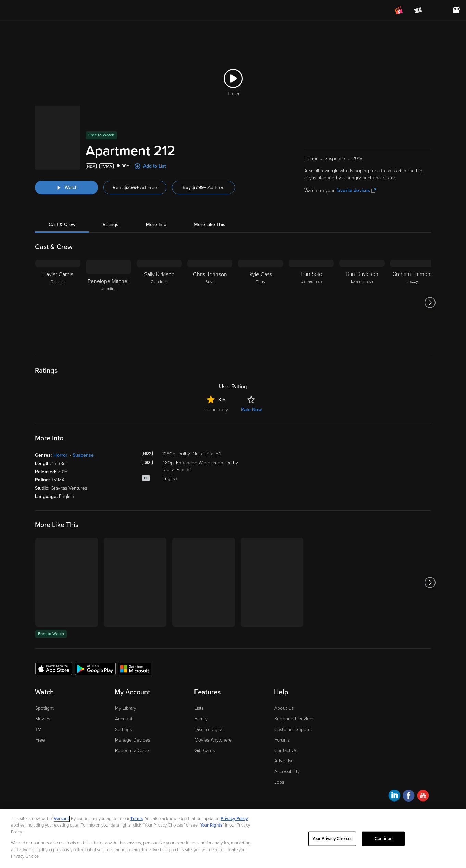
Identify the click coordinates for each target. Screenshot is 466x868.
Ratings (111, 199)
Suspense (83, 430)
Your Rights (211, 825)
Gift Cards (205, 725)
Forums (282, 714)
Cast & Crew (62, 199)
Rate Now (251, 384)
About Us (284, 682)
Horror (60, 430)
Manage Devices (133, 714)
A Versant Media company (409, 800)
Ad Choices (46, 801)
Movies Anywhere (213, 714)
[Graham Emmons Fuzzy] (413, 277)
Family (201, 693)
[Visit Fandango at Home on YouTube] (423, 771)
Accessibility (287, 746)
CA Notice (165, 801)
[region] (233, 838)
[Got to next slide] (430, 277)
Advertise (284, 735)
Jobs (279, 756)
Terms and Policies (198, 801)
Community (216, 384)
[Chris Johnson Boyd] (210, 277)
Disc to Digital (209, 704)
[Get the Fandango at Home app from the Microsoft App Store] (135, 643)
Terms (137, 819)
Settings (123, 704)
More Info (156, 199)
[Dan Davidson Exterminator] (362, 277)
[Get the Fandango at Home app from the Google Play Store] (95, 643)
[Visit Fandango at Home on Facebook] (409, 771)
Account (124, 693)
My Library (126, 682)
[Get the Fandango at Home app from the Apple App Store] (54, 643)
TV (38, 704)
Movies (43, 693)
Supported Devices (294, 693)
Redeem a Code (132, 725)
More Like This (210, 199)
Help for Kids (235, 801)
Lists (199, 682)
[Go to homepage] (47, 10)
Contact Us (286, 725)
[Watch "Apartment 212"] (66, 162)
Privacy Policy (77, 801)
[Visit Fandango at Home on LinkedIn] (394, 771)
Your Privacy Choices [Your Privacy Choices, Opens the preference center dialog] (332, 839)
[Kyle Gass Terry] (261, 277)
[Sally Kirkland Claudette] (159, 277)
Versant (61, 819)
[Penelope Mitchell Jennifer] (109, 277)
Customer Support (293, 704)
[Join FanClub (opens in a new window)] (399, 10)
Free (40, 714)
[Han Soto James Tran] (311, 277)
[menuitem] (437, 10)
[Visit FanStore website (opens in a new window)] (456, 10)
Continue (383, 839)
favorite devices (356, 165)
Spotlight (45, 682)
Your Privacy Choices (129, 801)
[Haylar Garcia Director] (58, 277)
